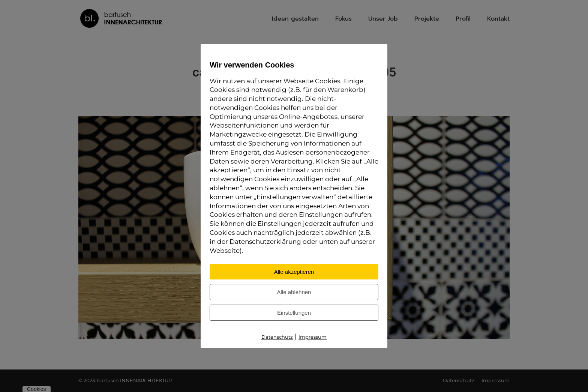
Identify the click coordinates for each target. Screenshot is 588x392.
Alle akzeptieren (294, 272)
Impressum (313, 337)
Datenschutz (277, 337)
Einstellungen (294, 313)
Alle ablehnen (294, 292)
